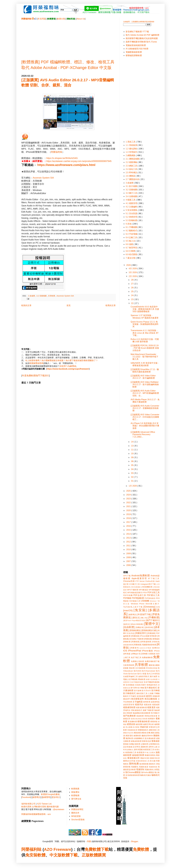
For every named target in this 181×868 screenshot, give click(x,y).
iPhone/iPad (135, 651)
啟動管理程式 (144, 676)
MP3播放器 (143, 590)
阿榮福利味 (57, 152)
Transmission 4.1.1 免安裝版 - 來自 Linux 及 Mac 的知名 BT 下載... (145, 333)
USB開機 (145, 601)
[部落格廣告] (135, 630)
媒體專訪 (36, 797)
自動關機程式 (139, 738)
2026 (129, 265)
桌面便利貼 (155, 702)
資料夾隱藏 (138, 750)
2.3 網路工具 (132, 166)
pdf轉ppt (135, 654)
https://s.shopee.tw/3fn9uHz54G (62, 158)
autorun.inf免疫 (146, 648)
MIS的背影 (76, 816)
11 (132, 450)
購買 (102, 855)
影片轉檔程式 (129, 693)
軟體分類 (61, 19)
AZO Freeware (58, 849)
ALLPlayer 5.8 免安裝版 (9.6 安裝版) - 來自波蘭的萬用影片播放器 (145, 426)
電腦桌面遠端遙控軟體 (136, 45)
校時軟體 (147, 702)
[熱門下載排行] (153, 620)
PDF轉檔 (127, 598)
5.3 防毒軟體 (132, 220)
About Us (81, 19)
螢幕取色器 (146, 741)
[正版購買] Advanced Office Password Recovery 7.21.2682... (143, 434)
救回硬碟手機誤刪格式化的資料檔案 (142, 38)
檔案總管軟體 (129, 707)
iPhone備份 (148, 651)
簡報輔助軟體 (132, 730)
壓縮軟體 (142, 679)
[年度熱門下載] (144, 614)
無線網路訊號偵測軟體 (141, 713)
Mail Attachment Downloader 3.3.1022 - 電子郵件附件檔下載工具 (144, 357)
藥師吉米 (75, 813)
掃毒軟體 (156, 696)
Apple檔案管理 (139, 578)
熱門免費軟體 (129, 716)
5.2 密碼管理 (132, 217)
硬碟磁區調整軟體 (134, 55)
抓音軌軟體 (141, 696)
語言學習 (136, 747)
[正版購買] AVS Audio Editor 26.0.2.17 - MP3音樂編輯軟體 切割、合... (145, 393)
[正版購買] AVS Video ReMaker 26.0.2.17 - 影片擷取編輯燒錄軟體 (145, 384)
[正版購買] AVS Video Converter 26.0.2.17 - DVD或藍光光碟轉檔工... (145, 417)
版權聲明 (46, 797)
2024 (129, 495)
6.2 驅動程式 (132, 231)
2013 (129, 538)
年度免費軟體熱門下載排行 (36, 376)
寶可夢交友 (76, 799)
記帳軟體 (144, 744)
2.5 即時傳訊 (132, 173)
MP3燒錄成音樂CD (135, 593)
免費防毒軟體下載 (152, 661)
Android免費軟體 (141, 576)
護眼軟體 (144, 747)
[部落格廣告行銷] (149, 630)
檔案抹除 (148, 705)
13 (132, 446)
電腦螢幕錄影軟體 (134, 52)
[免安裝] (140, 610)
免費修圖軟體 (147, 657)
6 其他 (129, 224)
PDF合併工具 (140, 595)
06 (132, 461)
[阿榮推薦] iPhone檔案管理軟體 (144, 636)
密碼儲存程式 (152, 685)
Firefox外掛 (150, 581)
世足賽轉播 (143, 654)
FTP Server (140, 581)
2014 (129, 534)
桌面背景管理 (129, 705)
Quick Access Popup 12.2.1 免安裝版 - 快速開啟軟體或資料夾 (144, 324)
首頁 (69, 305)
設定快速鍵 (128, 747)
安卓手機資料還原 (137, 682)
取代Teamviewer (149, 671)
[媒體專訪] (133, 615)
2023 (129, 499)
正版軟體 (90, 855)
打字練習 (132, 696)
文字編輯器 (138, 702)
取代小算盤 (142, 674)
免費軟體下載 (97, 849)
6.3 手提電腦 (132, 234)
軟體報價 (75, 795)
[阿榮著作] (135, 648)
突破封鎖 (144, 727)
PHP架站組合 (150, 598)
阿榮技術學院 (77, 809)
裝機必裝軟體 (135, 744)
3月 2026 (133, 272)
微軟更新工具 (142, 693)
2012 (129, 542)
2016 (129, 526)
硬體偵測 (131, 724)
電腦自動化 (149, 770)
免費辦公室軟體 (138, 661)
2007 (129, 561)
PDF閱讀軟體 (138, 598)
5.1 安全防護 (132, 213)
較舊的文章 (111, 305)
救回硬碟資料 (138, 699)
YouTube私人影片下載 (133, 607)
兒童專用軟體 (129, 665)
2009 (129, 554)
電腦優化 (135, 767)
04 (132, 469)
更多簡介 (56, 797)
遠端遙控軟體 (138, 755)
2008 (129, 557)
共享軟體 (52, 296)
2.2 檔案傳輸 (132, 162)
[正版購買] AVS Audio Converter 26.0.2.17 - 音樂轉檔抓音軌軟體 (145, 408)
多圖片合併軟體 (152, 679)
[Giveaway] (149, 607)
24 (132, 295)
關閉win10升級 (129, 761)
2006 (129, 565)
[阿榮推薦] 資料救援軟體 (141, 642)
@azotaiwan (59, 809)
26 (132, 288)
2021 (129, 506)
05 (132, 465)
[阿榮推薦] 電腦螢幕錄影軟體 (145, 645)
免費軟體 (141, 849)
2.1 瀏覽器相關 (133, 159)
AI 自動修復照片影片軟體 (137, 49)
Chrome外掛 (129, 581)
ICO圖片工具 (134, 584)
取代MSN (138, 671)
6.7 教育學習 (132, 248)
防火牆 (153, 761)
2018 (129, 518)
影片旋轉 (138, 691)
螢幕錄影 (156, 741)
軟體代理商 (26, 807)
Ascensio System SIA (43, 178)
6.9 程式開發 (132, 254)
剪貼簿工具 (133, 668)
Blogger (135, 841)
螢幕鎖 (126, 744)
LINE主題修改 (135, 587)
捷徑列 (149, 696)
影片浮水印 (146, 691)
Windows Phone (138, 604)
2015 (129, 530)
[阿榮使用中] (141, 633)
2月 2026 (133, 276)
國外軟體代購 (53, 807)
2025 (129, 491)
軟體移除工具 (131, 752)
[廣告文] (136, 618)
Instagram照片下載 (148, 584)
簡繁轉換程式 (143, 730)
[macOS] (128, 610)
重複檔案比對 (134, 758)
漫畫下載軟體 (148, 710)
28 (132, 280)
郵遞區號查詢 (150, 755)
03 (132, 473)
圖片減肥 (154, 676)
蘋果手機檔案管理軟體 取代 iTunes (141, 42)
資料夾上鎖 (153, 747)
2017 (129, 522)
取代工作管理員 (153, 674)
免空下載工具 (136, 657)
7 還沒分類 (131, 258)
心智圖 (151, 693)
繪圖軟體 (137, 736)
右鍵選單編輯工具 (131, 676)
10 (132, 454)
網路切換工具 (154, 730)
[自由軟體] (129, 627)
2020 (129, 510)
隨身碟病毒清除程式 (147, 764)
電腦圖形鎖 (153, 767)
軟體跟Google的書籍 (50, 794)
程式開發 (136, 727)
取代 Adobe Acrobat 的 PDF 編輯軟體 (142, 35)
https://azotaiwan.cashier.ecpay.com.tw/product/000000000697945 (79, 161)
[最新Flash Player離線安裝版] (134, 620)
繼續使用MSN (147, 736)
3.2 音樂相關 (42, 296)
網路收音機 (146, 733)
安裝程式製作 (141, 685)
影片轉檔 (156, 690)
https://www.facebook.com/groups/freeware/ (68, 369)
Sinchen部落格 (78, 820)
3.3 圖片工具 (132, 193)
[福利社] (127, 624)
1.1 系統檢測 (132, 145)
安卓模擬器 (130, 685)
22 (132, 303)
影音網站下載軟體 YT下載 (137, 32)
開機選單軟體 (155, 758)
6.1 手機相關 (132, 227)
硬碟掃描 (154, 722)
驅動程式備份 (146, 775)
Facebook (26, 797)
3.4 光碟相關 (132, 196)
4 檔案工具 (131, 200)
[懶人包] (144, 618)
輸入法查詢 (151, 752)
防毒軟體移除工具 (143, 761)
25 (132, 291)
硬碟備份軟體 (144, 721)
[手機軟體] (154, 617)
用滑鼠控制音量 (151, 716)
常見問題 (42, 19)
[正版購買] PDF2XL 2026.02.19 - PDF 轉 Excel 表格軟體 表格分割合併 (145, 348)
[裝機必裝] (140, 627)
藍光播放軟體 (150, 738)
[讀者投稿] (149, 627)
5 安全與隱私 (132, 210)
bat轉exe (156, 648)
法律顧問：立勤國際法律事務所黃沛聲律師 (139, 22)
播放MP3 (127, 699)
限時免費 (134, 764)
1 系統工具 (131, 142)
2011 (129, 546)
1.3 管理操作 (132, 152)
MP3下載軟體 (133, 590)
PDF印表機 (128, 595)
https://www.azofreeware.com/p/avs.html (66, 165)
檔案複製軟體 (141, 707)
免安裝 (31, 855)
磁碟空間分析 (149, 724)
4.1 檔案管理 (132, 203)
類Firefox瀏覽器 (148, 772)
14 (132, 442)
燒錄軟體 (140, 716)
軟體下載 (70, 855)
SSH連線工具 (135, 601)
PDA (145, 593)
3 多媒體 (32, 296)
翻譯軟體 (129, 738)
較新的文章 (26, 305)
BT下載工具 (154, 578)
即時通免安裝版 (152, 668)
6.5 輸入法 (131, 241)
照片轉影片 (155, 713)
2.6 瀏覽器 (131, 176)
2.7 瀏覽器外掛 (133, 179)
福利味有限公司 (28, 804)
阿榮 (89, 841)
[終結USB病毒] (137, 624)
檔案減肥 (156, 705)
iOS (125, 651)
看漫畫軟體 (132, 722)
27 (132, 284)
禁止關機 (129, 727)
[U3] (158, 607)
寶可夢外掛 (135, 688)
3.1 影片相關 (132, 186)
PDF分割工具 (154, 592)
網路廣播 (137, 733)
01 (132, 481)
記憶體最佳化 (154, 744)
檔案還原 (151, 707)
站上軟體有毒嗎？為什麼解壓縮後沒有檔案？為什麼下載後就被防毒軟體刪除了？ (62, 360)
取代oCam (133, 674)
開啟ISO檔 (145, 758)
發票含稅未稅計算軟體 (139, 719)
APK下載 (127, 576)
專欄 (142, 688)
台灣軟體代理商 (39, 807)
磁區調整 (139, 724)
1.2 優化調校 (132, 149)
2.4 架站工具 (132, 169)
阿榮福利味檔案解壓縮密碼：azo (36, 814)
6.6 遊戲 (130, 244)
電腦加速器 (144, 767)
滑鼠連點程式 (137, 710)
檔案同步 (139, 705)
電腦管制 (140, 769)
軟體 (41, 855)
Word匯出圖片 (153, 604)
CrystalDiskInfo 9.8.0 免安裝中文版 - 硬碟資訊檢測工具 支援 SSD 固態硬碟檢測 (145, 309)
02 (132, 477)
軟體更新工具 (149, 750)
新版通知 (75, 792)
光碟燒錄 (152, 654)
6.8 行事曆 (131, 251)
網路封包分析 (128, 733)
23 (132, 299)
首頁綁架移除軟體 (133, 775)
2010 (129, 550)
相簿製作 (152, 719)
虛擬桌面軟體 (136, 741)
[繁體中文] (152, 624)
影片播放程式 (151, 688)
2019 (129, 514)
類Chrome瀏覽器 (133, 772)
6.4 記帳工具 (132, 237)
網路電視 (129, 736)
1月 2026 (133, 486)
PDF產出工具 (153, 595)
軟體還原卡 (141, 752)
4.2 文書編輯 (132, 207)
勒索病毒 (142, 668)
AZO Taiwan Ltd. (44, 804)
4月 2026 (133, 269)
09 (132, 457)
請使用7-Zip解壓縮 (68, 366)
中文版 (56, 855)
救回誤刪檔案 (151, 699)
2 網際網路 (131, 155)
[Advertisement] (69, 38)
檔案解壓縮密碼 (36, 363)
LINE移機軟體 (147, 587)
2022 (129, 503)
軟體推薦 (75, 789)
